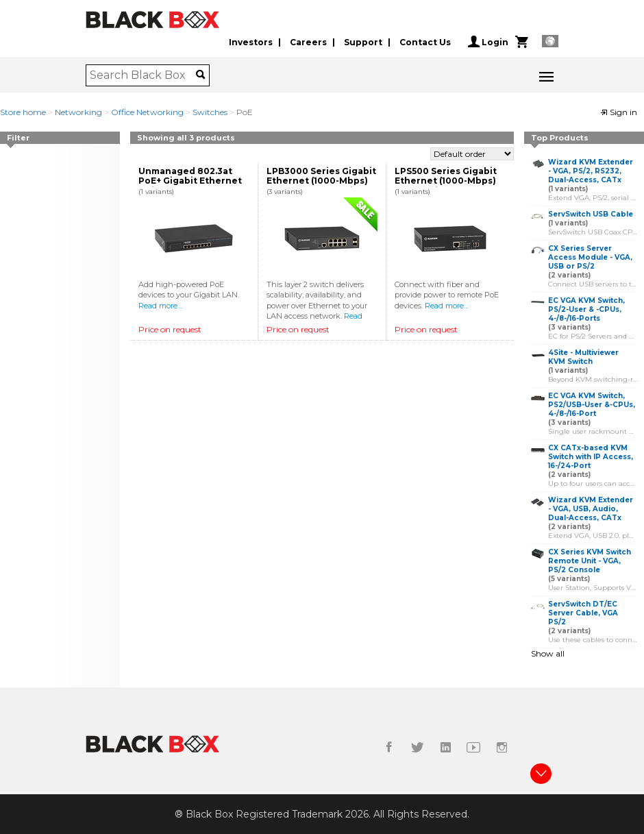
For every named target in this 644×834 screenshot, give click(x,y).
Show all (548, 653)
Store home (23, 112)
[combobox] (143, 75)
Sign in (619, 112)
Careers (308, 42)
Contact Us (425, 42)
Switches (210, 112)
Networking (78, 112)
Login (488, 42)
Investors (251, 42)
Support (363, 42)
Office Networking (147, 112)
